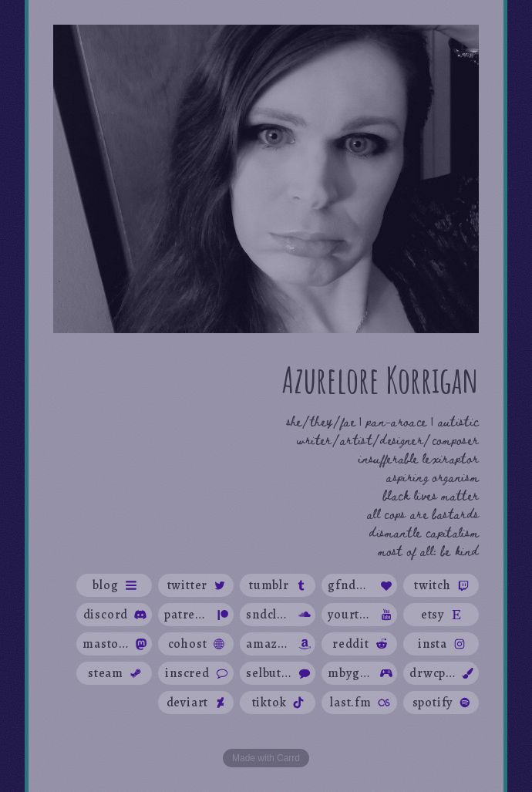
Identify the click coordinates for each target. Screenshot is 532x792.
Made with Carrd (266, 758)
